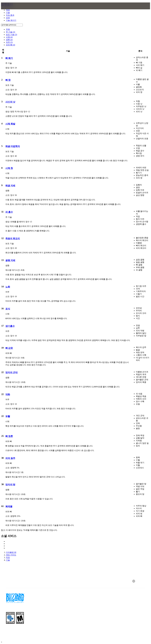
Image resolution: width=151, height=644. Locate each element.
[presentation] (11, 9)
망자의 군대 (12, 372)
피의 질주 (10, 458)
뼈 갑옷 (9, 348)
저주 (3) (9, 42)
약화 (8, 394)
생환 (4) (9, 40)
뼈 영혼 (9, 436)
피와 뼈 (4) (10, 45)
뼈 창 (8, 80)
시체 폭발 (10, 124)
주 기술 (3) (10, 32)
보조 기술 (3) (11, 35)
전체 (8, 29)
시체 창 (9, 168)
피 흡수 (9, 212)
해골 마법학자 (13, 146)
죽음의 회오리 (13, 239)
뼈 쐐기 (9, 58)
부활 (8, 416)
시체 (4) (9, 37)
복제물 (9, 506)
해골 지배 (10, 186)
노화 (8, 287)
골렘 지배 (10, 260)
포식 (8, 309)
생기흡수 (10, 326)
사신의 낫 (10, 102)
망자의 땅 (10, 485)
